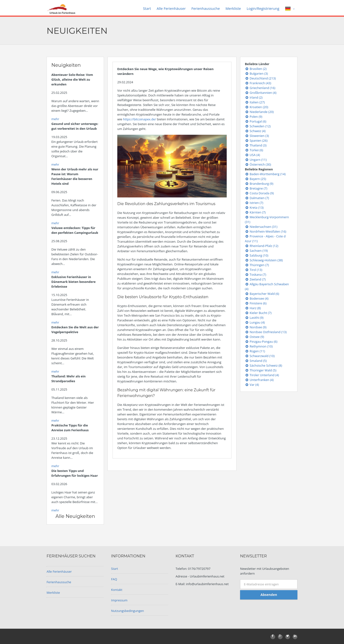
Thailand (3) (256, 145)
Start (147, 8)
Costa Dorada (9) (259, 193)
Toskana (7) (255, 274)
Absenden (269, 595)
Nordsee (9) (256, 327)
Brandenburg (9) (259, 184)
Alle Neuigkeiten (75, 516)
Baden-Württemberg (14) (265, 174)
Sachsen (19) (256, 251)
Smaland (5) (256, 361)
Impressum (119, 600)
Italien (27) (255, 102)
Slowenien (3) (257, 136)
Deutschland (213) (260, 78)
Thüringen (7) (257, 265)
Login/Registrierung (263, 8)
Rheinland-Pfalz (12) (262, 246)
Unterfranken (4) (259, 380)
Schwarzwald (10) (260, 356)
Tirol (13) (254, 270)
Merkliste (233, 8)
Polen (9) (254, 117)
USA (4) (252, 155)
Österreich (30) (258, 164)
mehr (55, 119)
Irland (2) (254, 97)
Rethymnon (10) (259, 346)
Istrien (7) (254, 203)
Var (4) (252, 385)
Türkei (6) (254, 150)
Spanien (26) (256, 140)
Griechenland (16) (260, 88)
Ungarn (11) (256, 160)
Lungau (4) (255, 322)
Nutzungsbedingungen (127, 611)
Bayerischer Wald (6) (262, 294)
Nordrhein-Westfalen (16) (266, 231)
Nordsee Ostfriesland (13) (266, 332)
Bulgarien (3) (256, 73)
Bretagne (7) (256, 188)
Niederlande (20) (259, 112)
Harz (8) (253, 308)
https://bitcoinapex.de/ (140, 119)
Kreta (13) (254, 207)
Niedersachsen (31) (261, 227)
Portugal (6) (256, 121)
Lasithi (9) (254, 318)
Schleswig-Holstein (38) (264, 260)
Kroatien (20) (257, 107)
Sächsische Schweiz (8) (263, 365)
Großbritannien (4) (261, 93)
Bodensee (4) (257, 298)
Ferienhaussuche (206, 8)
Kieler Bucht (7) (258, 313)
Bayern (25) (255, 179)
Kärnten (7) (255, 212)
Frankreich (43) (258, 83)
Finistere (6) (256, 303)
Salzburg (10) (257, 255)
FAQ (114, 579)
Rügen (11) (255, 351)
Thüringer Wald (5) (261, 370)
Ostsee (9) (254, 337)
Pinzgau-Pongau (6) (261, 342)
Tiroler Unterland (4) (262, 375)
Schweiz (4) (255, 131)
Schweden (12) (258, 126)
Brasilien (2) (256, 69)
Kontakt (117, 590)
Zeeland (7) (255, 279)
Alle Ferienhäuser (171, 8)
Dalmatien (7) (257, 198)
